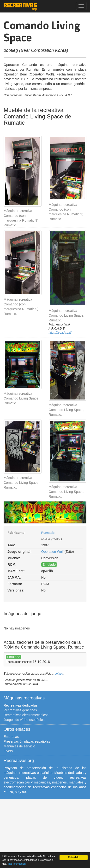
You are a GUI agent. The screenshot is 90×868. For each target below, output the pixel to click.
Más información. (17, 864)
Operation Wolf (52, 552)
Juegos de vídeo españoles (24, 720)
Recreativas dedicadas (21, 705)
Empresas (11, 737)
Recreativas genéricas (20, 710)
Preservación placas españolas (27, 741)
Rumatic (48, 533)
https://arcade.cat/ (60, 333)
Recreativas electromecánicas (26, 715)
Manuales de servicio (19, 746)
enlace (59, 674)
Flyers (8, 751)
